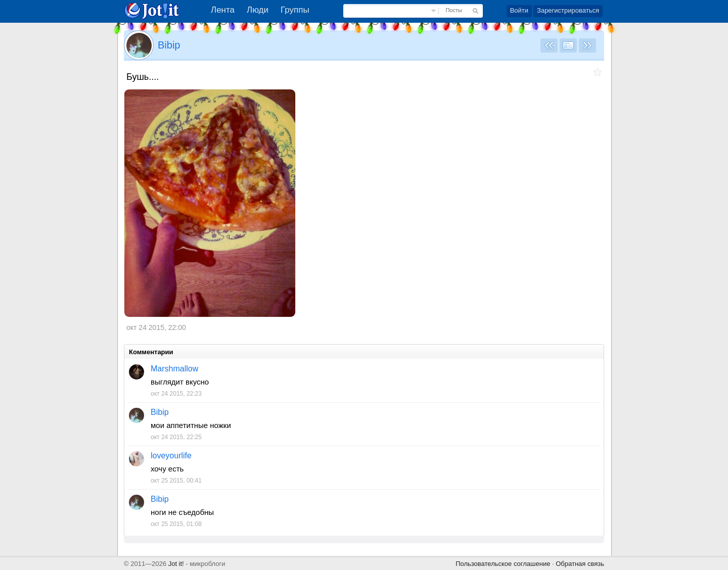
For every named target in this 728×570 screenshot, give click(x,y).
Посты (453, 10)
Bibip (169, 45)
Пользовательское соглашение (503, 564)
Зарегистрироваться (568, 10)
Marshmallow (174, 369)
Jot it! (176, 564)
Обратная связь (580, 564)
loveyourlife (171, 456)
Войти (519, 10)
